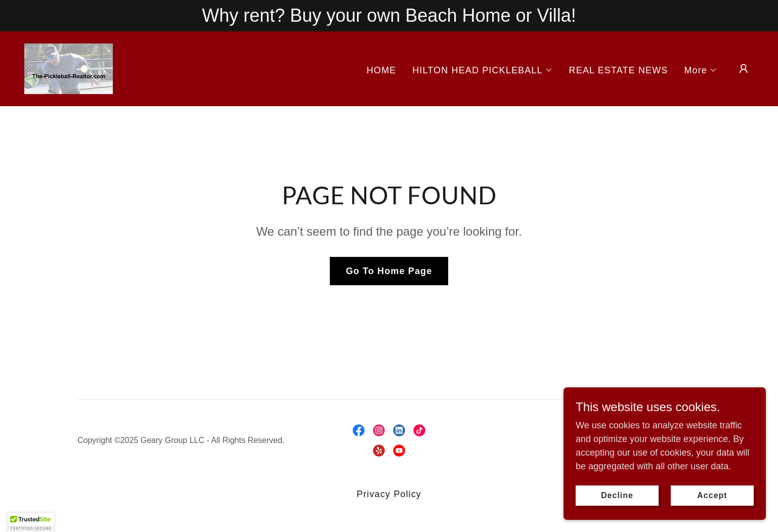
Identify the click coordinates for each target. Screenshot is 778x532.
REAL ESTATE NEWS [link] (619, 70)
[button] (482, 70)
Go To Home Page (389, 271)
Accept (712, 495)
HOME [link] (382, 70)
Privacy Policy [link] (389, 494)
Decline (617, 495)
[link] (69, 68)
